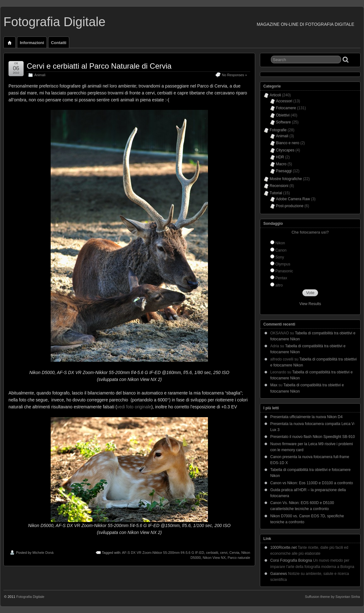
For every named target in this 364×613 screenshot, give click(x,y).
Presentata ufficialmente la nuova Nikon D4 (306, 417)
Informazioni (32, 43)
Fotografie (278, 130)
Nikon (280, 243)
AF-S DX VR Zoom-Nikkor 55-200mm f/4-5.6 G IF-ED (163, 553)
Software (283, 122)
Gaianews (279, 574)
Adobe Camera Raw (293, 199)
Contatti (59, 43)
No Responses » (234, 75)
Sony (280, 257)
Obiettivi (283, 115)
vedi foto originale (134, 407)
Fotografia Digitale (54, 22)
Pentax (281, 278)
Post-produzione (290, 206)
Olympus (283, 264)
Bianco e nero (288, 143)
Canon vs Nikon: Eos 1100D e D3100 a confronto (312, 483)
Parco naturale (239, 558)
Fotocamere (286, 108)
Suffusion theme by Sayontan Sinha (332, 597)
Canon (281, 250)
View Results (310, 304)
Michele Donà (43, 553)
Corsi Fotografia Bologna (291, 560)
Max (274, 385)
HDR (280, 157)
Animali (40, 75)
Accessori (284, 101)
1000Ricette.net (283, 548)
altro (279, 285)
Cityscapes (285, 150)
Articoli (275, 95)
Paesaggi (284, 171)
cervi (224, 553)
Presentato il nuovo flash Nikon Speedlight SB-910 (313, 437)
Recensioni (279, 186)
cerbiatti (212, 553)
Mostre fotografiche (286, 179)
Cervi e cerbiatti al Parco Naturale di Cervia (99, 66)
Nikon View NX (214, 558)
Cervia (234, 553)
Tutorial (276, 193)
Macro (281, 164)
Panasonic (284, 271)
